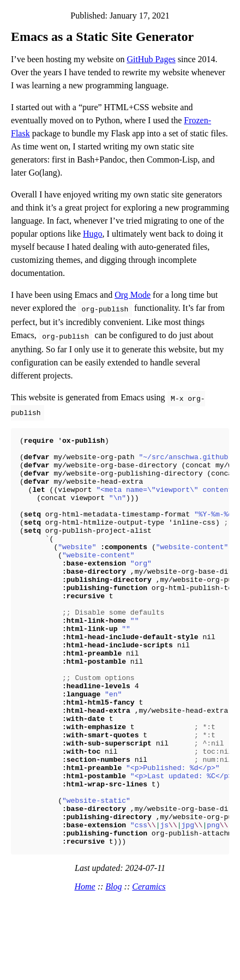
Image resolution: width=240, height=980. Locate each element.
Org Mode (133, 295)
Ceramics (149, 964)
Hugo (93, 234)
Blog (113, 964)
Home (85, 964)
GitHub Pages (151, 59)
